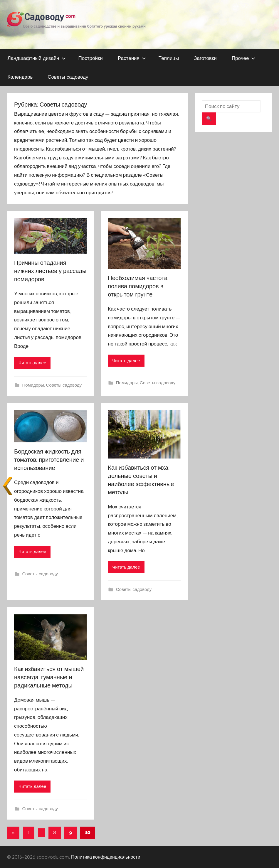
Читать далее (32, 363)
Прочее (244, 58)
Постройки (91, 58)
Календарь (20, 77)
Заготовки (205, 58)
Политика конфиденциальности (106, 857)
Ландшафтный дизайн (37, 58)
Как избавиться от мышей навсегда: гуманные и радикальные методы (49, 677)
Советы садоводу (68, 77)
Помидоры (33, 385)
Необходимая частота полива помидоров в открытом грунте (138, 286)
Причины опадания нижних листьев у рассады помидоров (50, 271)
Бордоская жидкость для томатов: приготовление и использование (49, 460)
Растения (132, 58)
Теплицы (169, 58)
